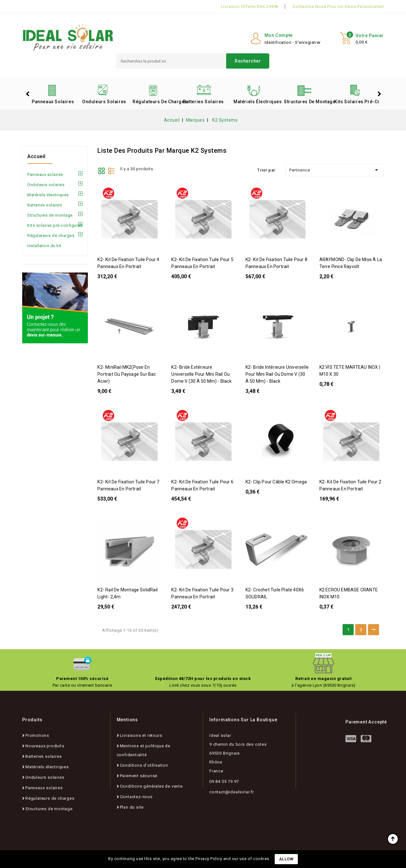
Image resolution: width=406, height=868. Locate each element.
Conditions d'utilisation (144, 765)
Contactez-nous (136, 797)
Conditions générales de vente (151, 786)
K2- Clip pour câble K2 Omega (276, 482)
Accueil (36, 156)
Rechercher (248, 61)
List (111, 170)
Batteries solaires (203, 102)
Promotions (37, 735)
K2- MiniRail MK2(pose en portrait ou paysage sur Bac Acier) (127, 374)
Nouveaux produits (45, 746)
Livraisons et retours (141, 735)
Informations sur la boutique (243, 720)
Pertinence (335, 170)
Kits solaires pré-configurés (357, 102)
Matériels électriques (256, 102)
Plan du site (132, 807)
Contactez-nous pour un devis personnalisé (338, 7)
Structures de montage (307, 102)
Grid (101, 170)
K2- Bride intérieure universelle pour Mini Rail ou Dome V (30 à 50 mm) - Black (277, 374)
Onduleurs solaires (104, 102)
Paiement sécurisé (139, 776)
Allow (286, 859)
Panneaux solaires (53, 102)
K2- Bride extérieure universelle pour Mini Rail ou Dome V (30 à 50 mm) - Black (201, 374)
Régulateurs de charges (155, 102)
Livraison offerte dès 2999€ (250, 7)
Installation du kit (44, 246)
